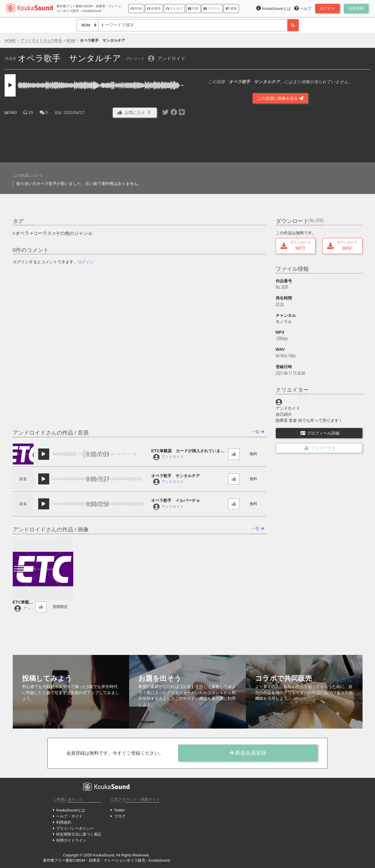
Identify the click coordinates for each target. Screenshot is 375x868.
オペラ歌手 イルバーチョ (175, 500)
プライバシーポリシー (75, 828)
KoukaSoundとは (71, 810)
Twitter (120, 810)
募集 (231, 8)
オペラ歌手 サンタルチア (175, 476)
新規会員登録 (248, 753)
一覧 (258, 432)
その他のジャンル (74, 233)
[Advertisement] (95, 139)
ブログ (120, 816)
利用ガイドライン (71, 840)
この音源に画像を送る (280, 98)
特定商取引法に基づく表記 (79, 834)
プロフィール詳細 (320, 433)
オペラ (22, 233)
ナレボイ (174, 8)
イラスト (212, 8)
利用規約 (64, 822)
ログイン (86, 262)
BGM (136, 8)
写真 (193, 8)
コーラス (43, 233)
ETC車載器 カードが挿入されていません (188, 451)
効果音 (154, 8)
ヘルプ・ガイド (69, 816)
